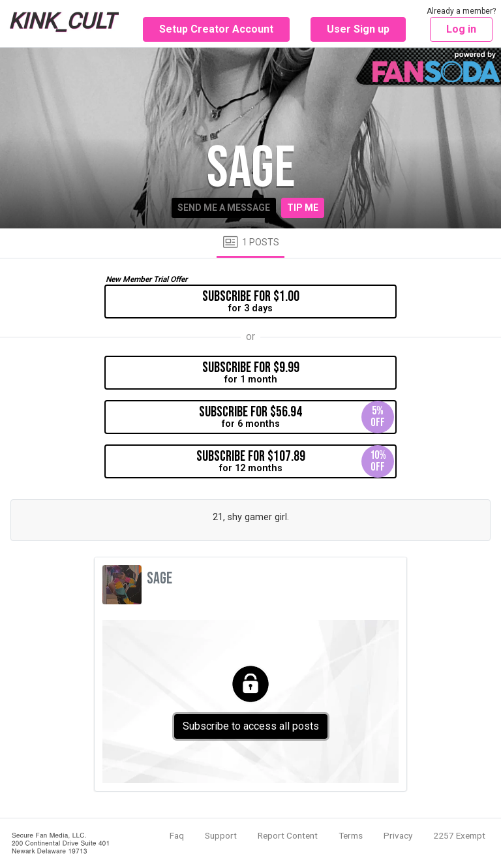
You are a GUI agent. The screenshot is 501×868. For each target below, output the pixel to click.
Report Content (288, 835)
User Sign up (358, 29)
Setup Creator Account (216, 29)
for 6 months (296, 417)
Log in (461, 29)
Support (221, 835)
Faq (177, 835)
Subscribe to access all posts (251, 726)
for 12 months (296, 461)
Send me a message (224, 208)
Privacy (398, 835)
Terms (351, 835)
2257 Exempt (459, 835)
